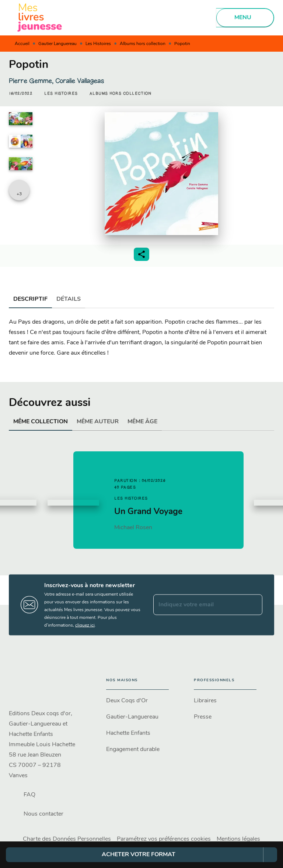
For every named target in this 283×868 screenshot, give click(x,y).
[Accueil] (40, 18)
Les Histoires (98, 44)
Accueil (22, 44)
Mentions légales (238, 839)
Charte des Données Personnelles (67, 839)
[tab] (30, 299)
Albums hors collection (143, 44)
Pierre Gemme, (32, 81)
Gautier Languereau (57, 44)
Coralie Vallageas (80, 81)
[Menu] (245, 18)
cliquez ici (85, 625)
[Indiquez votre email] (199, 605)
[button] (61, 94)
